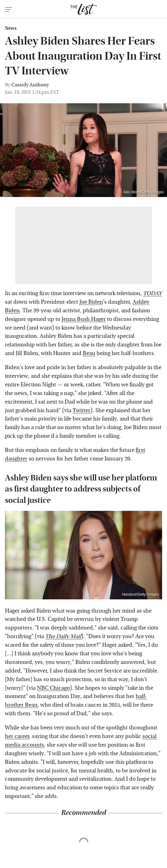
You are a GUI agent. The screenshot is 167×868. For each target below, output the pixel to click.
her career (17, 736)
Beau (89, 353)
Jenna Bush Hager (84, 319)
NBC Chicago (53, 688)
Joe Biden (91, 302)
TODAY (152, 293)
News (11, 28)
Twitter (82, 410)
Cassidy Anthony (30, 85)
